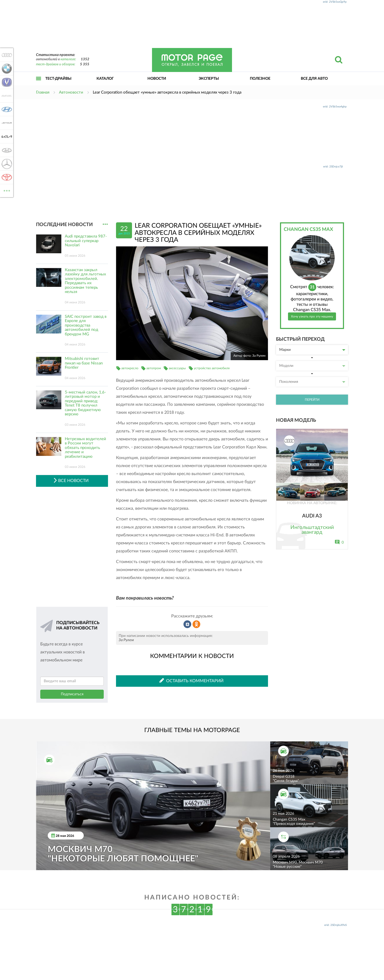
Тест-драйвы (58, 79)
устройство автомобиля (212, 368)
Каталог (105, 79)
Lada (6, 150)
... (105, 224)
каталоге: (68, 59)
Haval (6, 96)
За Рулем (126, 640)
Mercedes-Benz (6, 164)
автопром (154, 368)
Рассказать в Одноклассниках (197, 624)
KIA (6, 136)
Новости (157, 79)
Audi (6, 55)
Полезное (260, 79)
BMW (6, 69)
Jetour (6, 123)
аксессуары (177, 368)
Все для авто (314, 79)
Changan (6, 82)
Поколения (312, 382)
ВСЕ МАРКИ (6, 190)
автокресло (130, 368)
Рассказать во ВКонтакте (187, 624)
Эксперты (209, 79)
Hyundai (6, 109)
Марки (312, 350)
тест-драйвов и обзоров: (56, 64)
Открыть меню (39, 84)
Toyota (6, 177)
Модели (312, 366)
